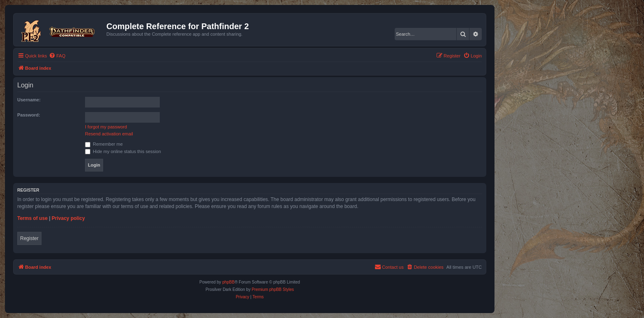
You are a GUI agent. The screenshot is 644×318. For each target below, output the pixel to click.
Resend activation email (109, 134)
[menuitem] (57, 56)
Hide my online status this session (123, 151)
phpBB (228, 282)
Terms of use (32, 218)
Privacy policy (68, 218)
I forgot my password (106, 127)
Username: (29, 100)
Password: (29, 115)
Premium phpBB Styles (273, 289)
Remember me (104, 144)
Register (29, 238)
